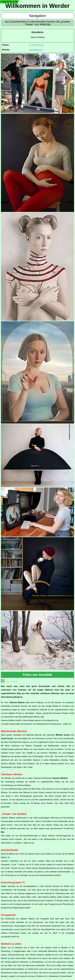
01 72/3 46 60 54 (36, 45)
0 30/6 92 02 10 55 (9, 2)
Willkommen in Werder (37, 6)
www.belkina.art (36, 50)
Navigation (37, 16)
